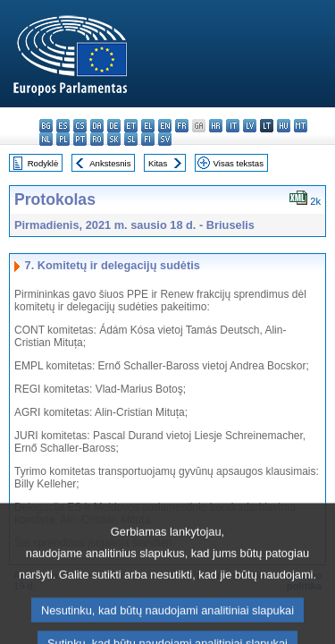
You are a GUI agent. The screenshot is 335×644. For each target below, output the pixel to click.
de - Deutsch (114, 126)
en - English (165, 126)
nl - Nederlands (46, 139)
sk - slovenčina (114, 139)
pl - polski (63, 139)
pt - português (80, 139)
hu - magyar (284, 126)
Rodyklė (43, 163)
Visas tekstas (239, 163)
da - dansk (97, 126)
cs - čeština (80, 126)
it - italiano (233, 126)
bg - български (46, 126)
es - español (63, 126)
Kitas (158, 163)
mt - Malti (301, 126)
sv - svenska (165, 139)
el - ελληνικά (148, 126)
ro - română (97, 139)
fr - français (182, 126)
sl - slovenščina (131, 139)
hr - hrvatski (216, 126)
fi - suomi (148, 139)
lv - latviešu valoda (250, 126)
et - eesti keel (131, 126)
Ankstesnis (110, 163)
